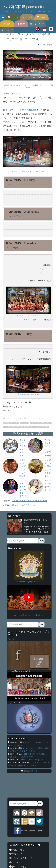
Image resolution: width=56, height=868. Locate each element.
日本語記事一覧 (30, 771)
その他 (42, 17)
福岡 (7, 24)
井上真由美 (45, 45)
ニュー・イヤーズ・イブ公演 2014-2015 (29, 501)
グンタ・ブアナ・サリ (22, 858)
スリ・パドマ (37, 24)
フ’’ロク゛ (7, 30)
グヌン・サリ (18, 862)
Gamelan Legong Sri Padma (29, 582)
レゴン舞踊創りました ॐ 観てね (29, 615)
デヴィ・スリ (18, 854)
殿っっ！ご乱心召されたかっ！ (26, 505)
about (21, 24)
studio (11, 640)
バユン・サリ (18, 850)
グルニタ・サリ (19, 867)
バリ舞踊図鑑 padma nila (24, 7)
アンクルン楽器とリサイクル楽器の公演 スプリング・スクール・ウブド (49, 456)
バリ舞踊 (27, 17)
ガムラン (13, 17)
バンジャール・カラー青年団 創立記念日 (23, 490)
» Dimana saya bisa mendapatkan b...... (33, 760)
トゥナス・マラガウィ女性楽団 (22, 110)
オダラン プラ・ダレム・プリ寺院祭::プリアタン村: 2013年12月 (23, 476)
